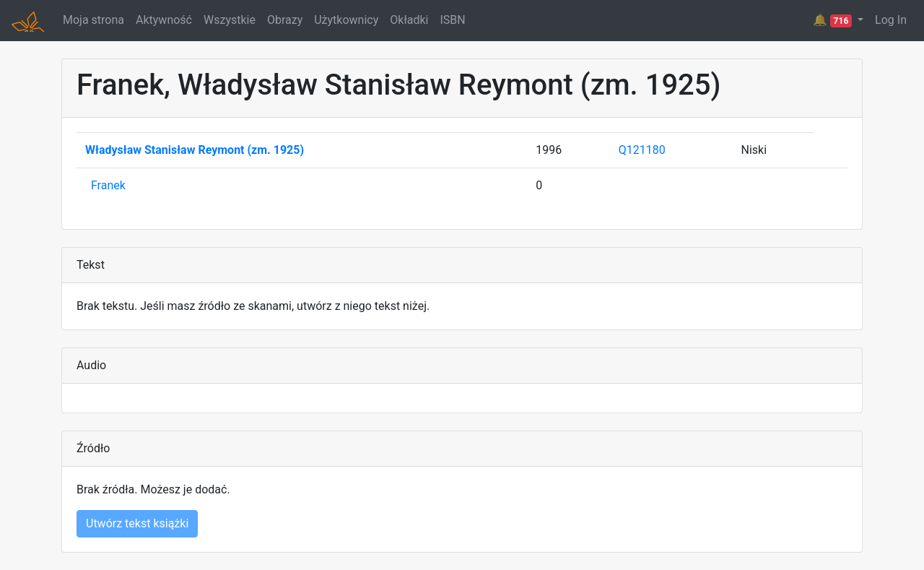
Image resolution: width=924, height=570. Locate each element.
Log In (891, 20)
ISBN (452, 20)
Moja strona (93, 20)
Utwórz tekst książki (137, 523)
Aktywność (164, 20)
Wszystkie (230, 20)
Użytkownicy (346, 20)
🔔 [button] (834, 20)
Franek (108, 185)
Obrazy (285, 20)
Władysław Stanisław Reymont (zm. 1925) (195, 150)
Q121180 (642, 150)
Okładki (409, 20)
